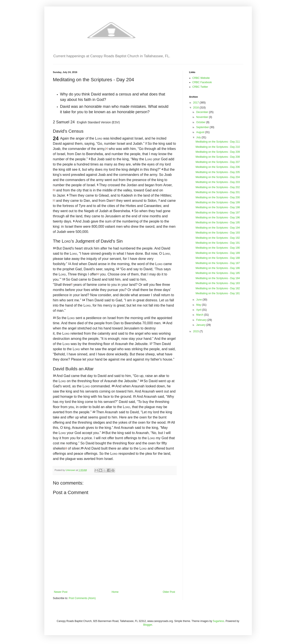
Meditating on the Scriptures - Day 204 (218, 177)
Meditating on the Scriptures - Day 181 (218, 293)
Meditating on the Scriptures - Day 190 (218, 248)
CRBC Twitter (200, 87)
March (200, 315)
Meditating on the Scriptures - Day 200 (218, 197)
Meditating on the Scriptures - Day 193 (218, 233)
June (199, 300)
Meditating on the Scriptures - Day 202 (218, 187)
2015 (196, 331)
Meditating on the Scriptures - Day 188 (218, 258)
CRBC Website (201, 78)
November (202, 117)
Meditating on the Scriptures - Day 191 (218, 243)
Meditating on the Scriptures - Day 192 (218, 238)
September (203, 127)
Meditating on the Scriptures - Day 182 (218, 288)
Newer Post (61, 592)
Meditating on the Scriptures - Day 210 (218, 147)
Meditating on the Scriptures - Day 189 (218, 253)
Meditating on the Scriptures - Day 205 (218, 172)
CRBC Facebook (202, 82)
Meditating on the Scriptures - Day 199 (218, 202)
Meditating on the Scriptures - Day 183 (218, 283)
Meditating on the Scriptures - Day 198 (218, 207)
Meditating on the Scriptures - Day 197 (218, 213)
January (201, 325)
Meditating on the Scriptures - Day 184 (218, 278)
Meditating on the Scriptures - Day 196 (218, 218)
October (201, 122)
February (202, 320)
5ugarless (219, 621)
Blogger (148, 625)
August (201, 132)
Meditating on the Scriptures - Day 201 (218, 192)
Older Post (169, 592)
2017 (196, 103)
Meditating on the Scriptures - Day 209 (218, 152)
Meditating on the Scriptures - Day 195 (218, 223)
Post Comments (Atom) (82, 598)
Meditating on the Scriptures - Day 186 (218, 268)
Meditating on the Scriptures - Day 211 (218, 142)
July (199, 137)
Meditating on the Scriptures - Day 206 (218, 167)
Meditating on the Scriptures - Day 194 (218, 228)
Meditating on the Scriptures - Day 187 (218, 263)
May (199, 305)
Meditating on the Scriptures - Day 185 (218, 273)
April (199, 310)
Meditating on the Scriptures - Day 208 (218, 157)
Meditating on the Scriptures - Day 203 (218, 182)
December (202, 112)
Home (115, 592)
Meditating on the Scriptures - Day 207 (218, 162)
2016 (196, 108)
